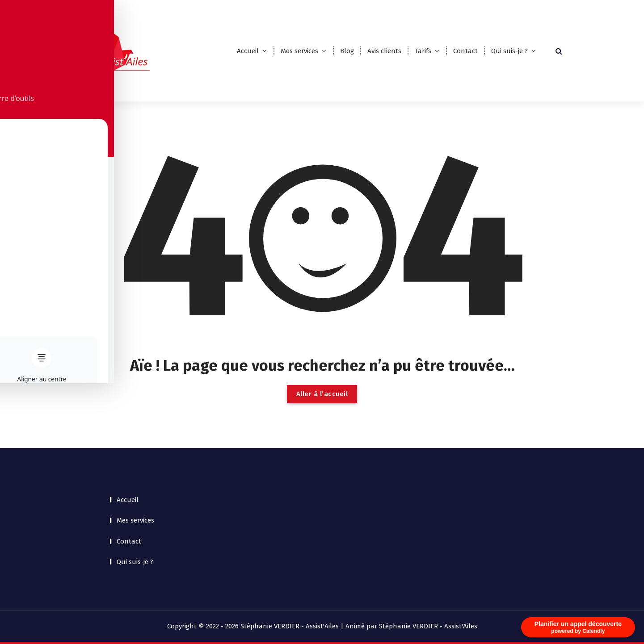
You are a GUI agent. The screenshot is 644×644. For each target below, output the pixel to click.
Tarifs (423, 51)
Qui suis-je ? (509, 51)
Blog (347, 51)
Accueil (248, 51)
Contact (465, 51)
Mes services (299, 51)
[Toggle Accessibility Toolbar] (21, 301)
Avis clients (384, 51)
